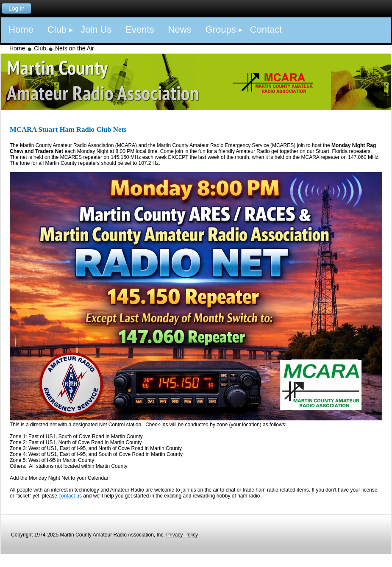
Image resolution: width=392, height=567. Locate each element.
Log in (17, 8)
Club (40, 48)
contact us (70, 496)
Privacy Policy (182, 535)
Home (17, 48)
